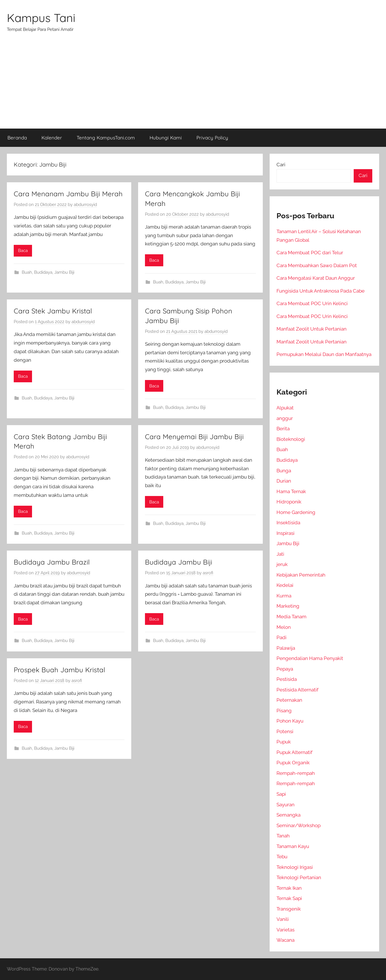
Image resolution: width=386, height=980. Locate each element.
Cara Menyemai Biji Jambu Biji (194, 437)
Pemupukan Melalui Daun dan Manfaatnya (324, 354)
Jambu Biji (64, 272)
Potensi (285, 731)
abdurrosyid (85, 205)
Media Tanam (292, 617)
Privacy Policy (212, 138)
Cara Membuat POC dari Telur (310, 253)
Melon (284, 627)
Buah (27, 272)
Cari (281, 165)
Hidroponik (289, 502)
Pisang (284, 711)
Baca (23, 251)
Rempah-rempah (296, 773)
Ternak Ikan (289, 888)
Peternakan (289, 700)
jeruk (282, 564)
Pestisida (287, 679)
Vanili (283, 919)
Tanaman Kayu (293, 846)
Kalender (52, 138)
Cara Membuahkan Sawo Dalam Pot (317, 265)
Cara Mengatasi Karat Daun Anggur (316, 278)
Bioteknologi (291, 439)
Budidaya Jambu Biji (179, 562)
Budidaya (43, 272)
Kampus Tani (41, 18)
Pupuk (284, 742)
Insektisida (288, 523)
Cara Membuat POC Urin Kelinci (312, 303)
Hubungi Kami (166, 138)
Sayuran (285, 805)
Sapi (281, 794)
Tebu (282, 857)
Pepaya (285, 669)
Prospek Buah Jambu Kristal (59, 670)
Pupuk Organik (293, 763)
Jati (280, 554)
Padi (281, 637)
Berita (283, 429)
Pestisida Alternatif (298, 690)
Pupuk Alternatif (295, 752)
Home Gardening (296, 512)
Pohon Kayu (290, 721)
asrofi (208, 573)
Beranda (17, 138)
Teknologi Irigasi (295, 867)
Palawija (286, 648)
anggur (285, 418)
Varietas (285, 930)
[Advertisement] (193, 86)
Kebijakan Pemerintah (301, 575)
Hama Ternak (291, 491)
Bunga (284, 471)
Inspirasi (285, 533)
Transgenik (289, 909)
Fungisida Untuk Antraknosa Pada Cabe (321, 291)
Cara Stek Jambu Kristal (53, 311)
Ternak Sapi (289, 898)
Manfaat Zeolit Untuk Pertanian (312, 329)
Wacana (285, 940)
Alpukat (285, 408)
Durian (284, 481)
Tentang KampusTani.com (106, 138)
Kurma (284, 596)
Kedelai (285, 585)
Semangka (288, 815)
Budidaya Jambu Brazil (52, 562)
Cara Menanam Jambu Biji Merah (68, 194)
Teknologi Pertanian (299, 877)
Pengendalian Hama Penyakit (310, 658)
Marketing (288, 606)
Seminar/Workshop (299, 825)
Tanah (283, 836)
